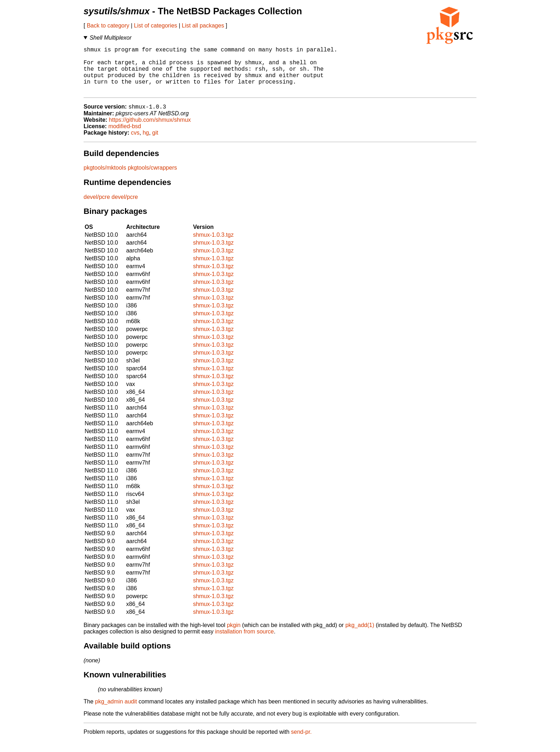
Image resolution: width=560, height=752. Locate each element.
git (155, 144)
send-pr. (301, 743)
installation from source (244, 643)
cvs (135, 144)
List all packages (203, 26)
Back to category (108, 26)
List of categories (156, 26)
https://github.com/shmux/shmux (150, 131)
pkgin (234, 636)
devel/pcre (97, 208)
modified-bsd (125, 137)
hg (146, 144)
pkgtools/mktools (105, 179)
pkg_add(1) (360, 636)
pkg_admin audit (116, 713)
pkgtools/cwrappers (152, 179)
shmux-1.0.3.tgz (213, 246)
